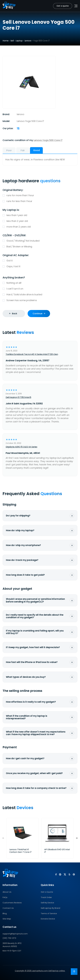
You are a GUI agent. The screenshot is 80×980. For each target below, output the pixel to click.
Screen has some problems (40, 300)
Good (36, 150)
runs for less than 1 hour (40, 201)
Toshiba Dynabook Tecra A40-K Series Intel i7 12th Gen (32, 354)
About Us (7, 892)
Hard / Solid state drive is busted (40, 295)
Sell (12, 41)
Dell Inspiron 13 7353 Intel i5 (18, 397)
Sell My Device (47, 903)
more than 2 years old (40, 227)
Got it (40, 261)
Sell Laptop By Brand (50, 908)
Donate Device (48, 919)
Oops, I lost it (40, 266)
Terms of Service (49, 913)
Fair (23, 150)
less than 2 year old (40, 221)
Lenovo (28, 41)
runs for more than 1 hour (40, 195)
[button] (77, 838)
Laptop (19, 41)
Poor (9, 150)
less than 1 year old (40, 215)
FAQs (5, 897)
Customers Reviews (12, 903)
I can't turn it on (40, 289)
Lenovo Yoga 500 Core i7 (48, 140)
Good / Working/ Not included (40, 241)
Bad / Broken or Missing (40, 247)
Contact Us (8, 908)
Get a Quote (47, 892)
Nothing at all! (40, 283)
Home (5, 41)
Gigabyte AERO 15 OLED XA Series (21, 447)
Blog (5, 913)
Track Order (46, 897)
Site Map (7, 919)
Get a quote (63, 6)
